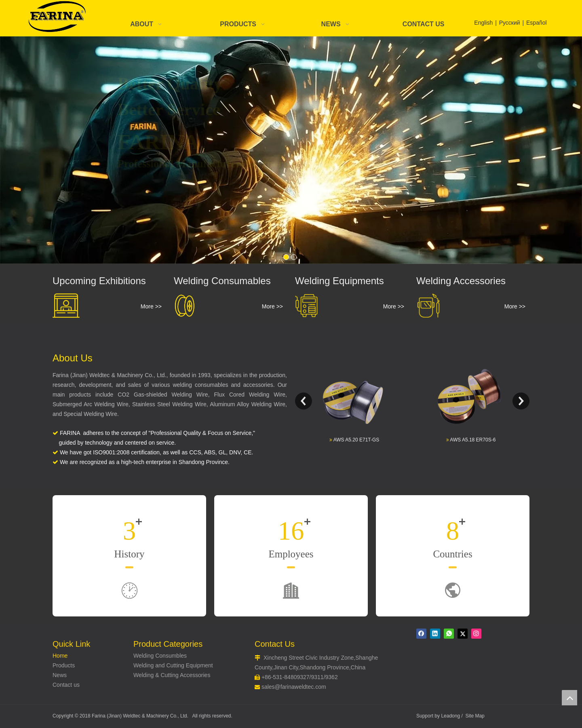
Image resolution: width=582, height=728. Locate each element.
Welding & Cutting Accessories (172, 675)
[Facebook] (421, 634)
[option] (354, 401)
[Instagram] (476, 634)
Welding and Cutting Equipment (173, 665)
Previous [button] (304, 401)
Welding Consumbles (160, 656)
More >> (151, 306)
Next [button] (521, 401)
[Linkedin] (435, 634)
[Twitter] (463, 634)
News (60, 675)
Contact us (66, 685)
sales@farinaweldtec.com (294, 687)
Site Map (475, 716)
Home (60, 656)
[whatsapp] (449, 634)
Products (64, 665)
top (569, 698)
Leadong (450, 716)
